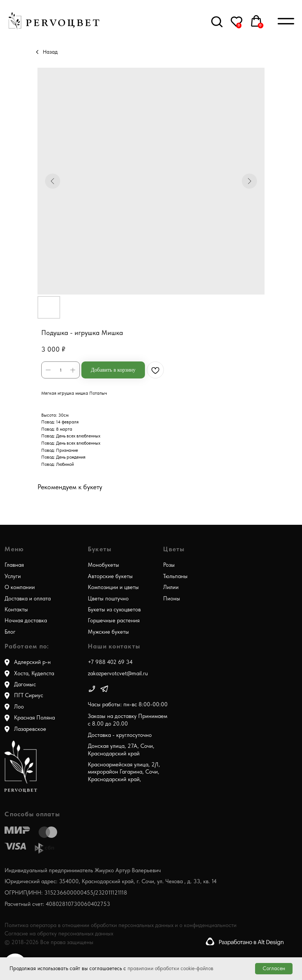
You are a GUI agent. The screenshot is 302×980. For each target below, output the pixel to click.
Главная (14, 565)
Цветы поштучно (108, 599)
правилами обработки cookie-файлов (170, 968)
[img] (92, 689)
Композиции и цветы (113, 587)
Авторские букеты (110, 576)
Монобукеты (104, 565)
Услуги (13, 576)
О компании (20, 587)
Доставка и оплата (28, 599)
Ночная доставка (26, 620)
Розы (169, 565)
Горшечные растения (114, 620)
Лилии (171, 587)
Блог (10, 632)
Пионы (172, 599)
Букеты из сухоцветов (114, 609)
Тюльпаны (175, 576)
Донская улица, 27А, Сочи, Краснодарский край (121, 750)
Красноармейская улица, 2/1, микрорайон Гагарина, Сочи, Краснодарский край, (124, 772)
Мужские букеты (108, 632)
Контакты (16, 609)
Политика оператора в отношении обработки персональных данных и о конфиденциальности (121, 925)
